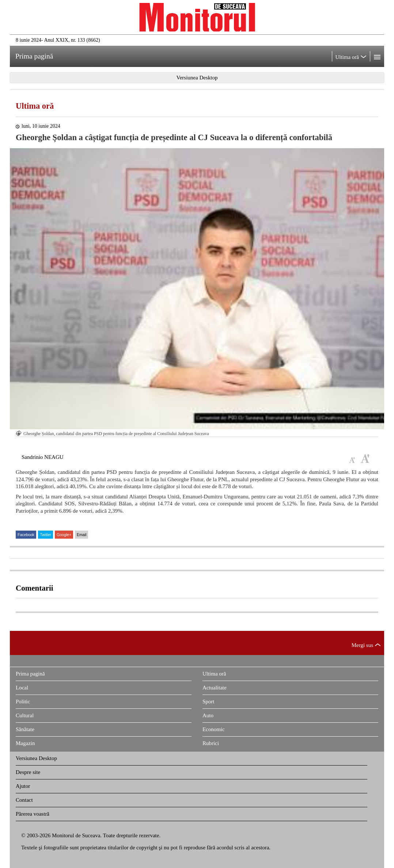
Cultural (25, 715)
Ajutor (23, 786)
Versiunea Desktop (36, 758)
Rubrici (211, 743)
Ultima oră (35, 106)
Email (82, 535)
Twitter (46, 535)
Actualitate (215, 688)
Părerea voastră (33, 814)
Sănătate (25, 729)
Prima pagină (30, 674)
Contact (24, 800)
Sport (209, 701)
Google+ (64, 535)
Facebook (26, 535)
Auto (208, 715)
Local (22, 688)
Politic (23, 701)
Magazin (25, 743)
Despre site (28, 772)
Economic (214, 729)
